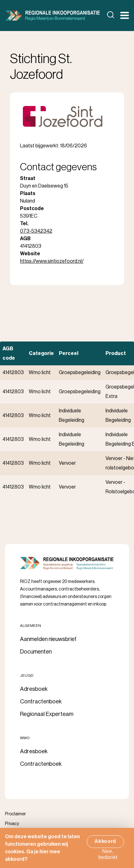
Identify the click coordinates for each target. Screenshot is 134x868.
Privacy (12, 824)
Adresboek (34, 689)
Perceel (69, 353)
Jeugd (27, 675)
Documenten (36, 652)
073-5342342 (36, 231)
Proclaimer (15, 814)
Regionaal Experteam (47, 714)
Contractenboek (41, 701)
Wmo (25, 738)
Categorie (41, 353)
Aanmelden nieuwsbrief (48, 639)
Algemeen (31, 626)
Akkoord (105, 845)
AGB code (9, 353)
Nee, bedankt (108, 857)
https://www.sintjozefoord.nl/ (52, 261)
